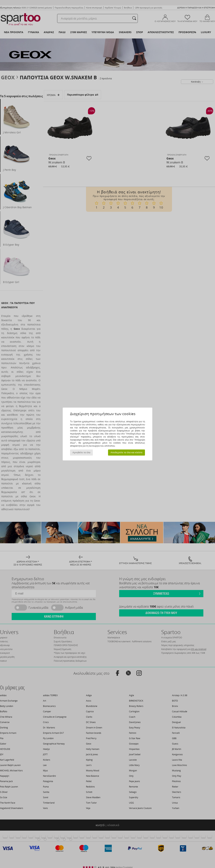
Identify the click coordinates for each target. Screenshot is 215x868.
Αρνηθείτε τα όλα (82, 452)
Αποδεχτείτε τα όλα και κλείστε (127, 452)
